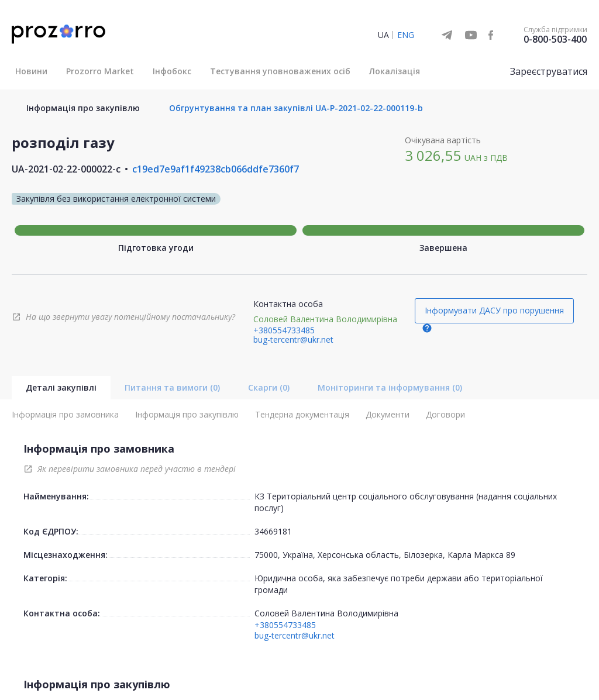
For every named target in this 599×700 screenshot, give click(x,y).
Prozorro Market (100, 71)
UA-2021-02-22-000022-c (66, 169)
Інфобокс (172, 71)
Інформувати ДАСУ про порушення (494, 310)
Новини (31, 71)
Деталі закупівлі (61, 387)
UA (383, 35)
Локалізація (395, 71)
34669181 (273, 531)
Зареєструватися (549, 71)
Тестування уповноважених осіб (280, 71)
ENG (406, 35)
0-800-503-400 (555, 39)
